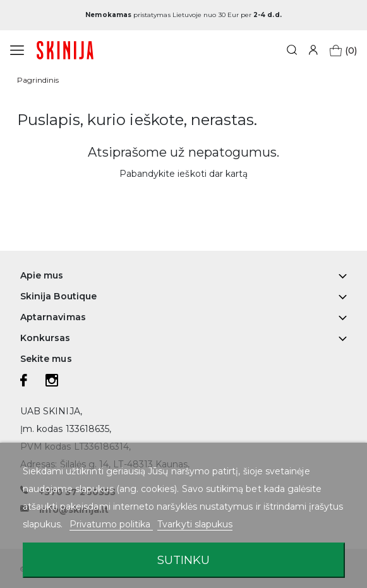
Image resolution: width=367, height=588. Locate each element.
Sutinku (184, 560)
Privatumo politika (111, 524)
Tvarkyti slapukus (195, 524)
